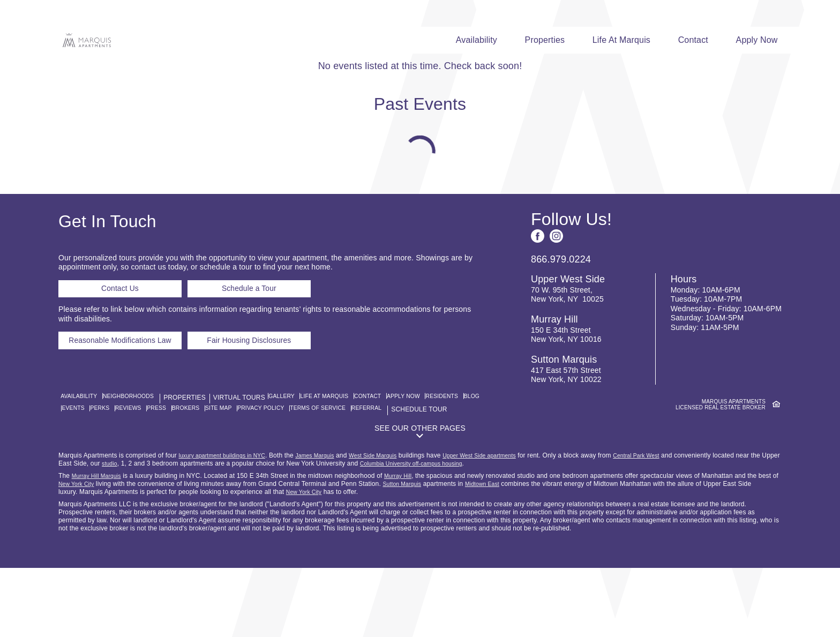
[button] (420, 499)
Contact (696, 40)
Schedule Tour (136, 477)
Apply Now (761, 40)
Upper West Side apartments (512, 524)
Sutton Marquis (433, 553)
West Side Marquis (396, 524)
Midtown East (518, 553)
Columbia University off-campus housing (467, 533)
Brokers (284, 468)
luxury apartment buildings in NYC (229, 524)
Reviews (215, 468)
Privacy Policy (373, 468)
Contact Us (120, 354)
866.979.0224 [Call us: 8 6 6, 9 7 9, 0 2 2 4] (561, 320)
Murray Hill (407, 545)
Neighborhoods (138, 458)
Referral (83, 477)
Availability (477, 40)
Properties (546, 40)
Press (249, 468)
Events (150, 468)
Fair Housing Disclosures (276, 415)
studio (157, 533)
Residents (85, 468)
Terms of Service (439, 468)
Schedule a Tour (254, 354)
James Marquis (331, 524)
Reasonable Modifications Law (131, 415)
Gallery (299, 458)
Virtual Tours (250, 458)
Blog (120, 468)
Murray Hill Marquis (100, 545)
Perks (181, 468)
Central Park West (678, 524)
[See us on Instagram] (556, 297)
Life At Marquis (624, 40)
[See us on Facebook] (538, 297)
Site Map (322, 468)
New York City (101, 553)
